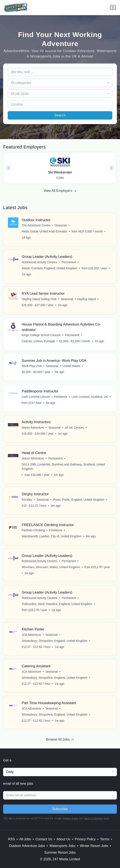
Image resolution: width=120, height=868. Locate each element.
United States (71, 366)
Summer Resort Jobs (60, 852)
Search (60, 115)
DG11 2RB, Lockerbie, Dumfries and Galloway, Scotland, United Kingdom (63, 467)
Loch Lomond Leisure (36, 397)
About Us (63, 839)
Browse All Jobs (60, 740)
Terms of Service (93, 818)
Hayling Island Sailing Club (39, 299)
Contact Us (44, 839)
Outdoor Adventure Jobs (27, 846)
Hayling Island (87, 299)
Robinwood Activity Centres (39, 262)
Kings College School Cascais (41, 335)
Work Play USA (32, 366)
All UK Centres (75, 428)
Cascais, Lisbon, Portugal (38, 341)
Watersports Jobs (62, 846)
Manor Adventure (33, 428)
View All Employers (60, 191)
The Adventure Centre (36, 225)
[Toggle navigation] (113, 7)
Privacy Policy (70, 818)
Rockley (27, 500)
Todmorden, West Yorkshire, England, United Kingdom (57, 604)
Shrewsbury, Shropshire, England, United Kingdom (55, 641)
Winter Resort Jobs (94, 846)
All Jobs (25, 839)
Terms (105, 839)
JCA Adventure (31, 635)
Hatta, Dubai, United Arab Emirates (44, 231)
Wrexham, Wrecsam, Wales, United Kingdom (51, 567)
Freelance (61, 397)
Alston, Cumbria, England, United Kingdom (49, 268)
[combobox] (60, 83)
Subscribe (60, 809)
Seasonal (61, 225)
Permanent (69, 262)
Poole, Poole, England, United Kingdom (79, 500)
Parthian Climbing (33, 530)
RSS (11, 839)
